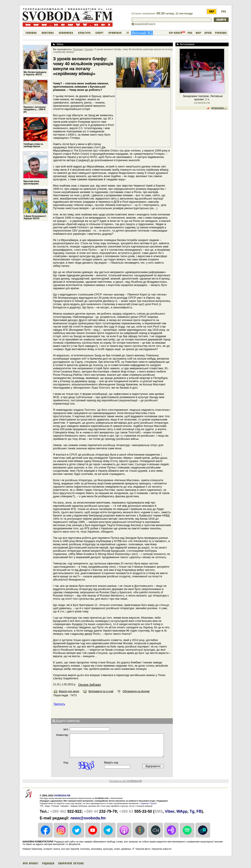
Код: (66, 763)
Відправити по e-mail (101, 691)
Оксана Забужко (90, 685)
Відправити (153, 766)
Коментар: (62, 735)
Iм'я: (66, 729)
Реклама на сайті (125, 781)
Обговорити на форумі (136, 691)
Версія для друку (69, 691)
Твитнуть (59, 704)
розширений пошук (145, 24)
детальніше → (219, 108)
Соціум (89, 49)
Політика (78, 49)
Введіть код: (112, 763)
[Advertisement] (143, 118)
